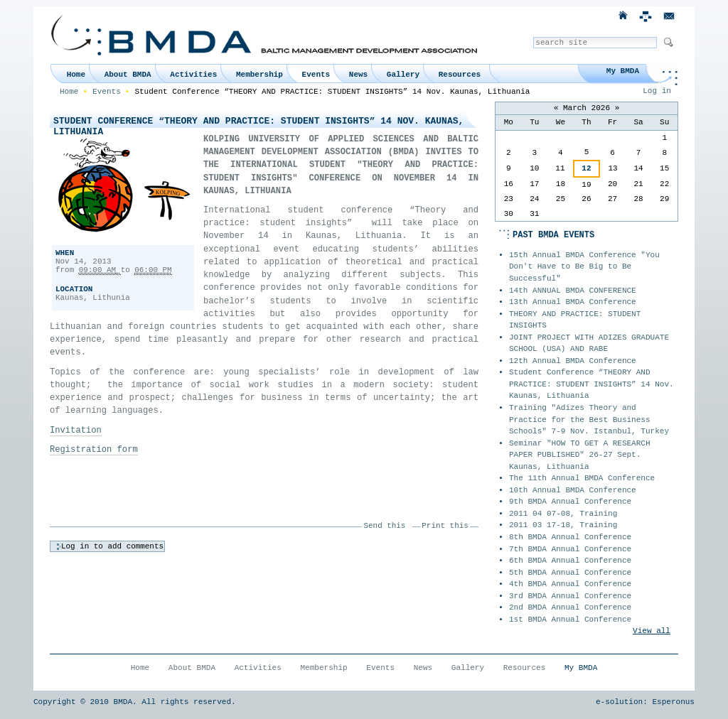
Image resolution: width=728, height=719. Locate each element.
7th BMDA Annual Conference (570, 549)
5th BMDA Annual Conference (570, 573)
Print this (445, 526)
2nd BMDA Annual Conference (570, 607)
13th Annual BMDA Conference (573, 302)
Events (316, 75)
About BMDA (128, 75)
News (358, 75)
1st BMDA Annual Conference (570, 620)
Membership (259, 75)
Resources (460, 75)
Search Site (533, 37)
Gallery (403, 75)
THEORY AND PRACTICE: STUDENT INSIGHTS (575, 320)
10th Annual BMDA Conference (573, 490)
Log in (657, 91)
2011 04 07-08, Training (563, 514)
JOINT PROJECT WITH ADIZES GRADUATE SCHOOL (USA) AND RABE (589, 344)
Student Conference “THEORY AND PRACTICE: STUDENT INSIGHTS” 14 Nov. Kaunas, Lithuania (591, 384)
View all (652, 631)
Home (76, 75)
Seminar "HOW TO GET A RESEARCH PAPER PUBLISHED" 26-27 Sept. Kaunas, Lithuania (580, 455)
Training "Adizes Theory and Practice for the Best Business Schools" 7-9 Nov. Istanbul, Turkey (589, 420)
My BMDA (623, 71)
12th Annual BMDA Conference (573, 361)
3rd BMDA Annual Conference (570, 596)
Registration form (94, 450)
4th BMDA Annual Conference (570, 584)
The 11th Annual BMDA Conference (582, 478)
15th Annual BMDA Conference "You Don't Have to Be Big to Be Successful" (584, 267)
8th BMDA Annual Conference (570, 537)
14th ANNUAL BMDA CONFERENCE (573, 291)
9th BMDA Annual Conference (570, 502)
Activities (193, 75)
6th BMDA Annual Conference (570, 561)
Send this (385, 526)
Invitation (76, 431)
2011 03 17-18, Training (563, 525)
